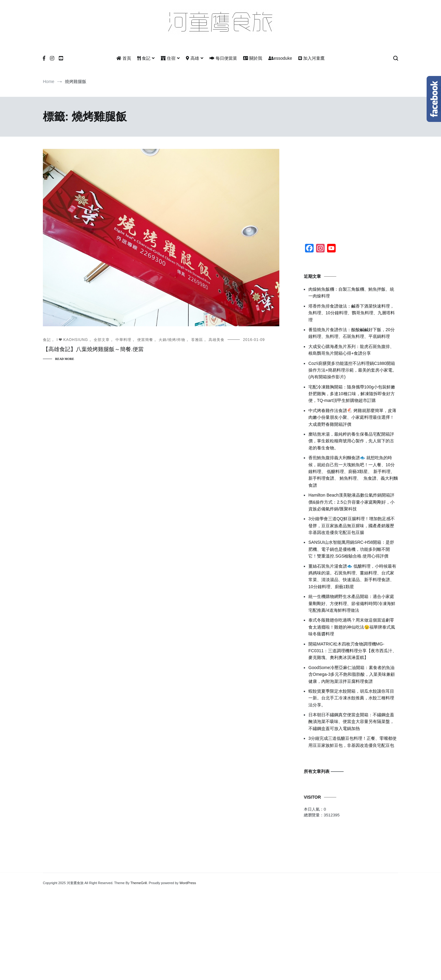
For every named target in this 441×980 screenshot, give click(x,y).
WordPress (188, 883)
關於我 (253, 58)
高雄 (192, 58)
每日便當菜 (223, 58)
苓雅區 (197, 340)
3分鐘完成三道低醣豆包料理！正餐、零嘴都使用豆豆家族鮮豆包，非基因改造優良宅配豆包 (352, 742)
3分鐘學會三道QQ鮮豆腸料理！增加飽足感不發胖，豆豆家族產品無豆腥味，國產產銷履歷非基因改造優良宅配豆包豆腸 (352, 526)
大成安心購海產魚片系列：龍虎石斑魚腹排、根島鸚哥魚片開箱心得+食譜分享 (351, 350)
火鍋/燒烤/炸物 (172, 340)
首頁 (124, 58)
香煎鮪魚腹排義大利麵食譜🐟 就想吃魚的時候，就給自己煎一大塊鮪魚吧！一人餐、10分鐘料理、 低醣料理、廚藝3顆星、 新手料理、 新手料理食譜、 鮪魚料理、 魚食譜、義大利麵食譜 (353, 471)
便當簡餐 (145, 340)
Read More (65, 359)
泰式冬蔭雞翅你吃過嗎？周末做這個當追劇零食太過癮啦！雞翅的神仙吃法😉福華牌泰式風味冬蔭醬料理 (352, 627)
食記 (144, 58)
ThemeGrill (139, 883)
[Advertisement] (351, 187)
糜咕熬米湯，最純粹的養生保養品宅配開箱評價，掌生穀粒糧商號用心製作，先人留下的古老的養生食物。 (351, 441)
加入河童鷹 (311, 58)
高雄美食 (217, 340)
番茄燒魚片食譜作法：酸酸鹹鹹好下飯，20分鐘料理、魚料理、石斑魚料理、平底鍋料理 (352, 333)
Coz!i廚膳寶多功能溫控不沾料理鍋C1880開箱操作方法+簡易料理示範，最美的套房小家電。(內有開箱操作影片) (352, 370)
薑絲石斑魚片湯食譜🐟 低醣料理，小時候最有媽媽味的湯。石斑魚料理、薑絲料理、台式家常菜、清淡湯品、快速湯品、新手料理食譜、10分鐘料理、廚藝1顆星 (352, 576)
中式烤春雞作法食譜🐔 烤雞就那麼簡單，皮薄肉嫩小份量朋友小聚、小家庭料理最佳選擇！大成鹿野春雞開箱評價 (352, 417)
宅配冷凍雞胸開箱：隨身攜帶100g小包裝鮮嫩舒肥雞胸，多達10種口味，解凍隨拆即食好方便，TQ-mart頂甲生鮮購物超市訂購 (352, 394)
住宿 (168, 58)
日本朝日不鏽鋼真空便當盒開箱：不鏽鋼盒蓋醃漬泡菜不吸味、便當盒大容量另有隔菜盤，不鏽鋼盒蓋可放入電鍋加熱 (351, 722)
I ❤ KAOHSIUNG (72, 340)
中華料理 (123, 340)
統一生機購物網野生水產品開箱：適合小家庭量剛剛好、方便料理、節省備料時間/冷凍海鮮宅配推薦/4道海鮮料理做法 (352, 603)
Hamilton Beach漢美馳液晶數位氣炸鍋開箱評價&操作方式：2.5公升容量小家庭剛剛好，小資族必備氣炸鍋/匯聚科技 (351, 502)
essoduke (280, 58)
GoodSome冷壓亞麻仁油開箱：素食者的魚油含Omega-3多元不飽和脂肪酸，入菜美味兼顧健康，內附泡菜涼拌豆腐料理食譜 (352, 674)
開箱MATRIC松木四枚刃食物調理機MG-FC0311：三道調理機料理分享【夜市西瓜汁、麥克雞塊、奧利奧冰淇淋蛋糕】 (352, 651)
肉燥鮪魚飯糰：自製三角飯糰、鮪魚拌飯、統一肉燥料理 (351, 293)
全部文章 (102, 340)
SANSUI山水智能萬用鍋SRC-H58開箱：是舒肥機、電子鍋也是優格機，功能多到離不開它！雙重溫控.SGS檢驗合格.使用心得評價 (351, 549)
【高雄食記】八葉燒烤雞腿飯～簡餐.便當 (93, 349)
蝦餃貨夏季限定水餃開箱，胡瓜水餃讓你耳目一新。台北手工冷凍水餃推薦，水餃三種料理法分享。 (351, 698)
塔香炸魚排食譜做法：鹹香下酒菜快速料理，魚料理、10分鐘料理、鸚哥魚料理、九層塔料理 (352, 313)
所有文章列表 (317, 771)
